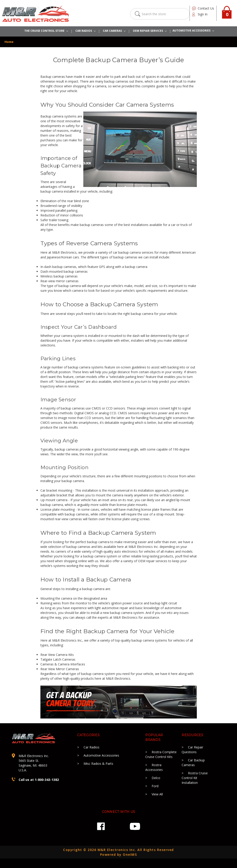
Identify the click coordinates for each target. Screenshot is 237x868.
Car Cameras (114, 31)
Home (9, 42)
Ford (155, 786)
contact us (206, 8)
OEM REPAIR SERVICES (150, 31)
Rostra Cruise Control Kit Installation (195, 778)
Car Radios (91, 747)
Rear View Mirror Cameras (60, 669)
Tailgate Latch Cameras (58, 659)
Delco (156, 778)
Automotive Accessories (101, 755)
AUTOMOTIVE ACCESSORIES (193, 31)
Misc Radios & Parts (98, 764)
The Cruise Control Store (46, 31)
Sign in (203, 14)
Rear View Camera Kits (57, 655)
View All (157, 794)
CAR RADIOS (85, 31)
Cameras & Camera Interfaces (63, 664)
